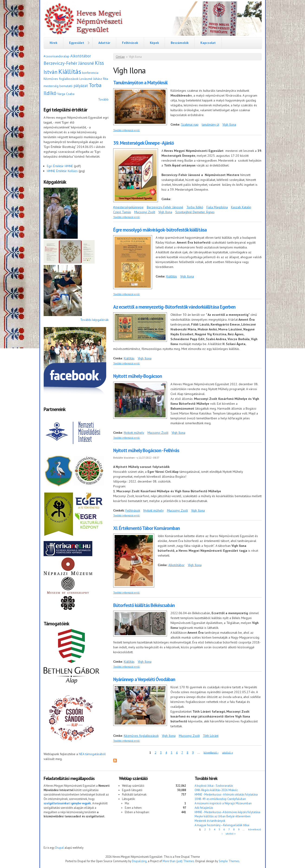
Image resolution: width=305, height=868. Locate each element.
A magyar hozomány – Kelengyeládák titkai (222, 825)
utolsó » (228, 752)
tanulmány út (210, 124)
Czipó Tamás (122, 212)
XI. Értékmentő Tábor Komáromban (146, 528)
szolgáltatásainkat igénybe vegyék (67, 803)
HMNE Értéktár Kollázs (62, 171)
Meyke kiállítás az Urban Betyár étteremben (223, 816)
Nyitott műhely (134, 433)
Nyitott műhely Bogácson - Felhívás (146, 450)
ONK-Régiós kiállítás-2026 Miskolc (216, 790)
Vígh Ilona (229, 124)
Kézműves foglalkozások (61, 79)
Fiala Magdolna (217, 207)
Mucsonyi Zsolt (145, 212)
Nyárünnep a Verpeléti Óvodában (144, 679)
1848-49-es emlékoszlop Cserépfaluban (220, 799)
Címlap (120, 57)
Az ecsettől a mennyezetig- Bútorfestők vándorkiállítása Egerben (174, 307)
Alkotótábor (81, 56)
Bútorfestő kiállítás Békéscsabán (144, 605)
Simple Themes (229, 861)
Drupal (59, 848)
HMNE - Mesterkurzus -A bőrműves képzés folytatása (227, 812)
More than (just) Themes (178, 861)
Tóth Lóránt (211, 736)
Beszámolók (180, 43)
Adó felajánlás (204, 808)
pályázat (81, 86)
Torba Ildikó (195, 207)
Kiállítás (70, 71)
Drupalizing (139, 861)
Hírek (53, 43)
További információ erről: (127, 130)
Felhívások (130, 43)
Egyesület (77, 43)
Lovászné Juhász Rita (94, 79)
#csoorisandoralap (56, 56)
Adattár (104, 43)
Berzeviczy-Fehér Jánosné (69, 63)
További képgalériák (94, 320)
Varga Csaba (66, 94)
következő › (211, 752)
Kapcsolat (208, 43)
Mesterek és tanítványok (210, 821)
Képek (154, 43)
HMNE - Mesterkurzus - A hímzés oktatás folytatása (226, 794)
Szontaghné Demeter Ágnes (195, 212)
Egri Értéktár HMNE (60, 166)
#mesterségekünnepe (128, 207)
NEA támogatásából (92, 754)
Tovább (103, 99)
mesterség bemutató (58, 86)
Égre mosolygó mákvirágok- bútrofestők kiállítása (160, 230)
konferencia (90, 73)
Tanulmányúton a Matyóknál (140, 83)
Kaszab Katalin (241, 207)
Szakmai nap (190, 124)
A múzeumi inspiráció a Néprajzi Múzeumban (223, 803)
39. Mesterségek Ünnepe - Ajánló (144, 143)
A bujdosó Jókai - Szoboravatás (214, 786)
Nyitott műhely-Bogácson (138, 376)
